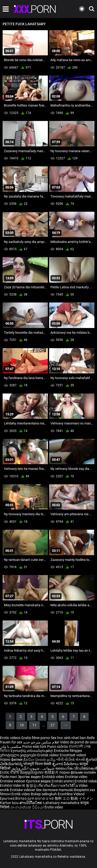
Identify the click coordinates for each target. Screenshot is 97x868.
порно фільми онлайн (78, 772)
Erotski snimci (63, 781)
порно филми (11, 759)
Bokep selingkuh (44, 794)
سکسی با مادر (11, 747)
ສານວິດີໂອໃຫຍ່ (31, 803)
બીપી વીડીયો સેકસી (71, 759)
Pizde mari (8, 777)
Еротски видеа (39, 781)
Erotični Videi (11, 785)
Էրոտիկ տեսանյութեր (32, 751)
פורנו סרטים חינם (41, 798)
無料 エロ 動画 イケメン (74, 798)
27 (53, 725)
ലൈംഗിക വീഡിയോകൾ (76, 768)
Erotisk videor (48, 755)
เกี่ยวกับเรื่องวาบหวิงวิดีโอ (58, 785)
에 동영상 (29, 785)
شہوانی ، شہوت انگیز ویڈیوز (33, 768)
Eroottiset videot (73, 755)
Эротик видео (30, 777)
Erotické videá (86, 781)
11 (34, 725)
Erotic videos (11, 738)
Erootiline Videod (71, 794)
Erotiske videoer (13, 781)
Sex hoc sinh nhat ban (68, 738)
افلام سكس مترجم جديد (41, 742)
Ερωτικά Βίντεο (14, 798)
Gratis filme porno (36, 738)
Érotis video (54, 807)
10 (22, 725)
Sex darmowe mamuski (55, 790)
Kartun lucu (10, 803)
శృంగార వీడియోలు (66, 764)
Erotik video (21, 794)
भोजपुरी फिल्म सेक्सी (37, 764)
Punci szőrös (57, 747)
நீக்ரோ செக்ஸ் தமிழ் (39, 759)
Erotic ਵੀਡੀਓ (10, 772)
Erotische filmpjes (68, 751)
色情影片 (52, 772)
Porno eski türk (34, 747)
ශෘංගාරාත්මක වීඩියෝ (27, 807)
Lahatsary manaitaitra (62, 803)
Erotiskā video (53, 777)
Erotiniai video (76, 777)
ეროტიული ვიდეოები (19, 755)
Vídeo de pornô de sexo (79, 742)
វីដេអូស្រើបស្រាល (32, 772)
